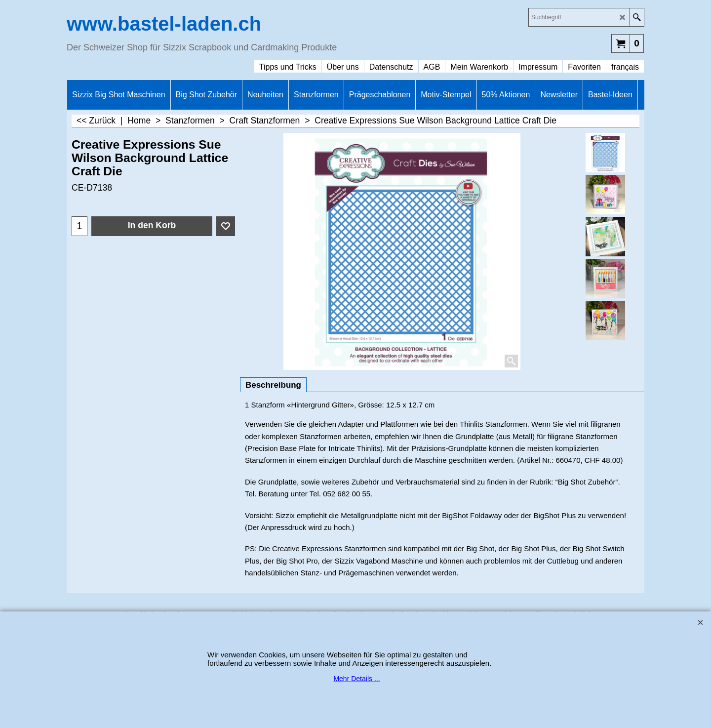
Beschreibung (273, 385)
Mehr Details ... (356, 679)
